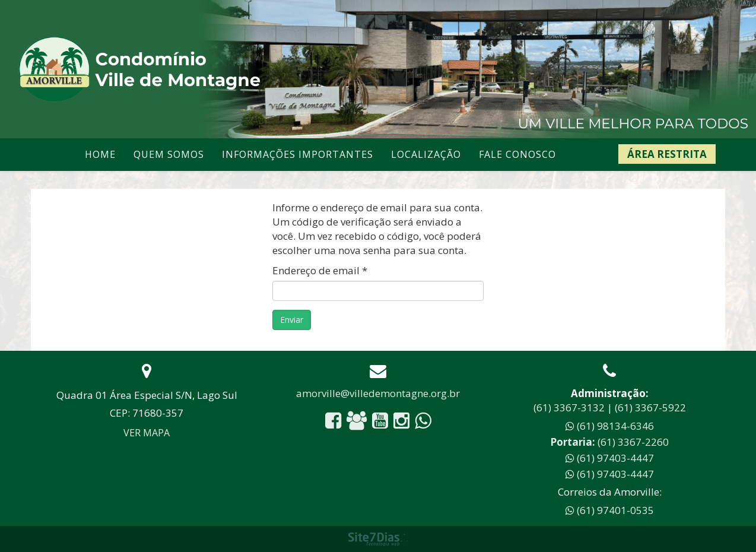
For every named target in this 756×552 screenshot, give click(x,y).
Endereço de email (320, 270)
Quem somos (169, 154)
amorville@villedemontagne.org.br (378, 393)
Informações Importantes (298, 154)
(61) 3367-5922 (650, 407)
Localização (426, 154)
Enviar (292, 320)
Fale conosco (517, 154)
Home (100, 154)
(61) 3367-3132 (569, 407)
